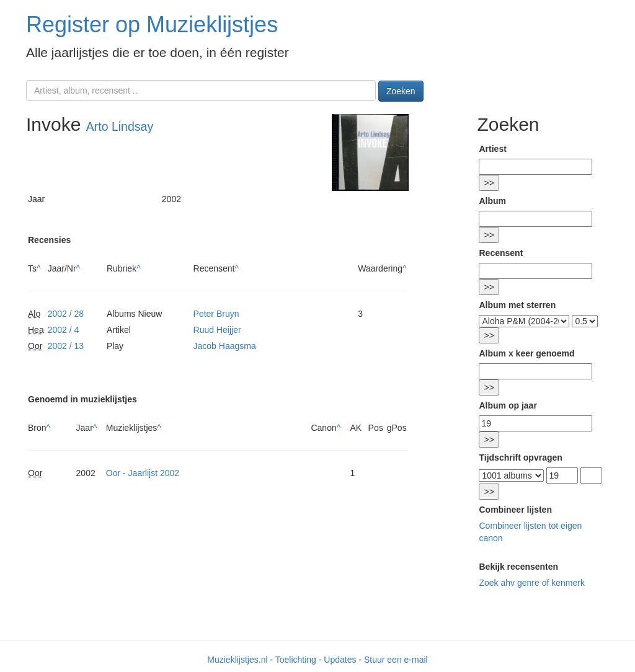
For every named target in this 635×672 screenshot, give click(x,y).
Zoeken (401, 91)
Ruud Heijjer (217, 330)
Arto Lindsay (120, 126)
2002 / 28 (66, 314)
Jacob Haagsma (225, 346)
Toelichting (296, 660)
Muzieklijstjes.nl (237, 660)
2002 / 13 (66, 346)
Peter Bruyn (216, 314)
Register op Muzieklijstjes (152, 24)
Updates (340, 660)
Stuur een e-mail (396, 660)
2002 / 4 (64, 330)
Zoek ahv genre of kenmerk (531, 583)
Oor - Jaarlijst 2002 (143, 473)
